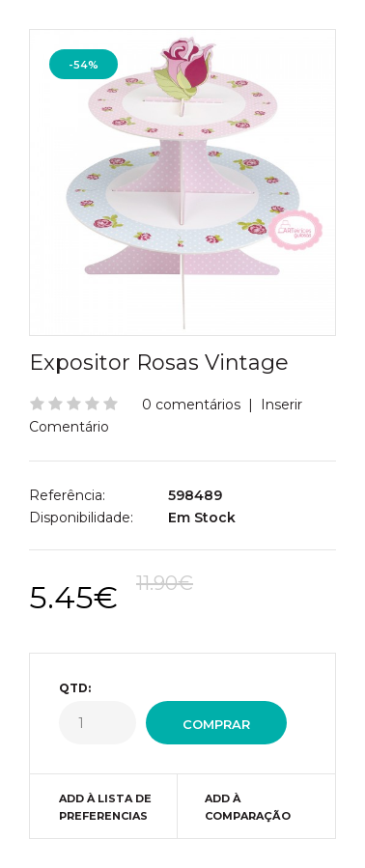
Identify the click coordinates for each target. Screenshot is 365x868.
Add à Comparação (248, 807)
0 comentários (191, 405)
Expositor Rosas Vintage (159, 363)
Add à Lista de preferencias (105, 807)
